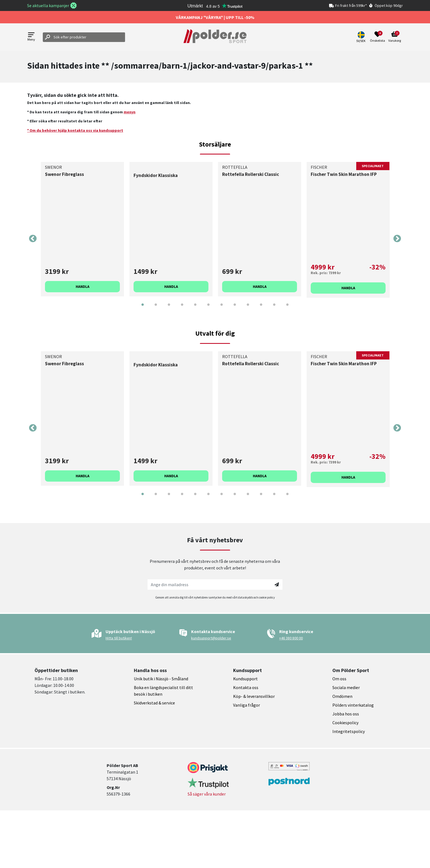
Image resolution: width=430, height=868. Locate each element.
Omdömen (342, 696)
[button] (362, 37)
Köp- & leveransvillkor (254, 696)
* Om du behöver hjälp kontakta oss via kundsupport (75, 130)
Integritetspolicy (349, 731)
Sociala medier (346, 687)
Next (397, 239)
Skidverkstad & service (154, 703)
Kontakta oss (246, 687)
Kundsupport (245, 679)
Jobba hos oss (346, 714)
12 (287, 309)
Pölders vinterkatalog (353, 705)
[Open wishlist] (377, 37)
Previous (33, 239)
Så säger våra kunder (207, 794)
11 (274, 309)
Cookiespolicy (345, 723)
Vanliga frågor (247, 705)
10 (261, 309)
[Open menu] (31, 37)
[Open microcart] (395, 37)
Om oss (339, 679)
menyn (130, 112)
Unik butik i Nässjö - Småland (161, 679)
